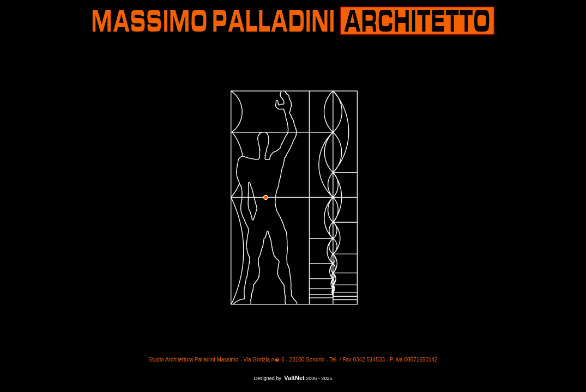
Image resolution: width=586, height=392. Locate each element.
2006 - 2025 (319, 378)
